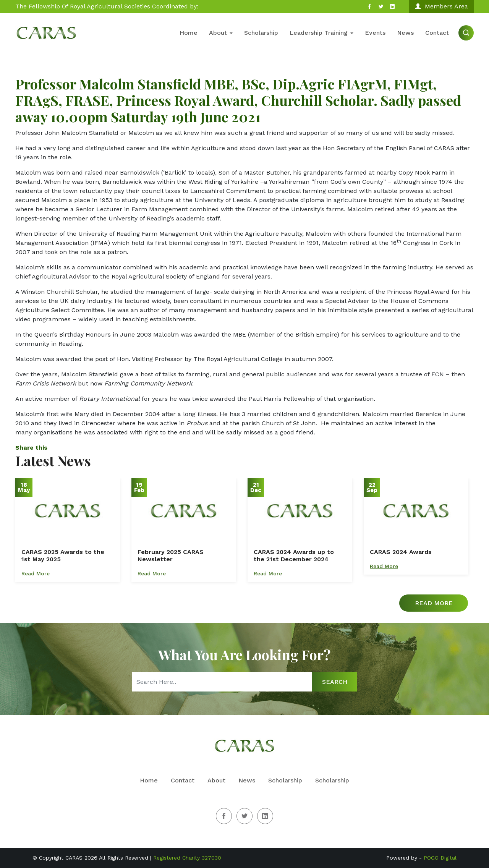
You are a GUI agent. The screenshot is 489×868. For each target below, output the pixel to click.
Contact (437, 33)
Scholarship (261, 33)
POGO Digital (440, 858)
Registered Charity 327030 (187, 858)
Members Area (441, 6)
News (405, 33)
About (221, 33)
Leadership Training (321, 33)
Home (189, 33)
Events (375, 33)
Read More (36, 573)
